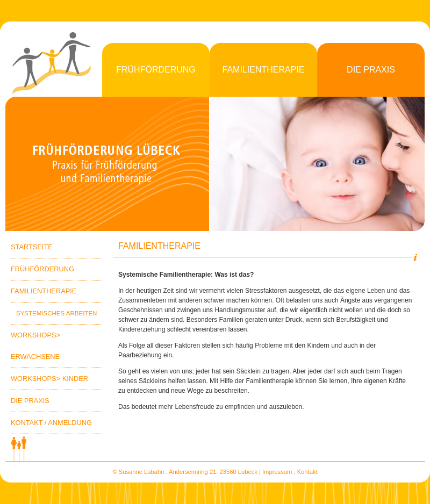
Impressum (277, 472)
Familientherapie (264, 70)
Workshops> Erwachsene (35, 346)
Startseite (32, 247)
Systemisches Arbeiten (56, 313)
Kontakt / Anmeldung (51, 423)
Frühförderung (156, 70)
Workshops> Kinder (49, 379)
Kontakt (307, 472)
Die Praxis (371, 70)
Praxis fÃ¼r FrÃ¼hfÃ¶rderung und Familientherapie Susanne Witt (107, 164)
